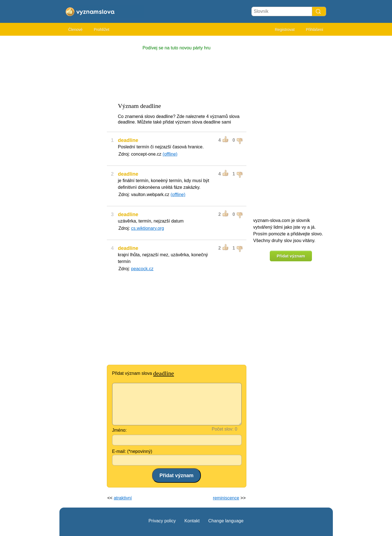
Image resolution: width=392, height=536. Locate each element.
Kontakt (192, 521)
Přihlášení (314, 30)
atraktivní (123, 498)
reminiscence (226, 498)
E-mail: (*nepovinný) (132, 451)
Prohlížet (101, 30)
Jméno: (119, 430)
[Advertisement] (82, 123)
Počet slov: (223, 429)
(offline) (170, 154)
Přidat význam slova (143, 373)
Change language (226, 521)
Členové (75, 30)
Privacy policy (162, 521)
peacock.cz (142, 269)
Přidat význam (291, 256)
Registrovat (285, 30)
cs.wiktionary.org (148, 228)
